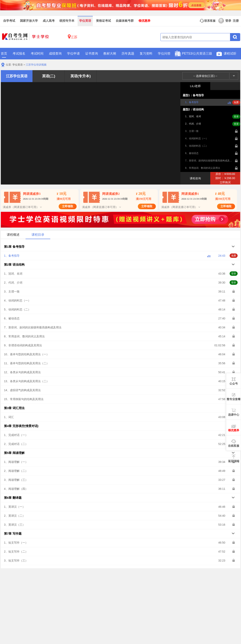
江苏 (73, 37)
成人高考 (49, 21)
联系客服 (208, 21)
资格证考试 (103, 21)
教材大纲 (110, 54)
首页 (4, 55)
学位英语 (85, 21)
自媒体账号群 (125, 21)
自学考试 (9, 21)
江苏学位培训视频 (36, 65)
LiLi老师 (195, 86)
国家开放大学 (29, 21)
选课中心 (234, 415)
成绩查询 (55, 54)
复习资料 (146, 54)
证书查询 (92, 54)
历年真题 (128, 54)
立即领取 (68, 206)
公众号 (234, 384)
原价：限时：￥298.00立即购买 (225, 178)
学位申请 (73, 54)
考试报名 (19, 54)
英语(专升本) (81, 76)
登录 (225, 21)
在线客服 (234, 446)
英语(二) (49, 76)
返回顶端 (234, 461)
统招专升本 (67, 21)
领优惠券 (144, 21)
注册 (236, 21)
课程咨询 (195, 178)
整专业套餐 (234, 399)
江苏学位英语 (17, 76)
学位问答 (164, 54)
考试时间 (37, 54)
